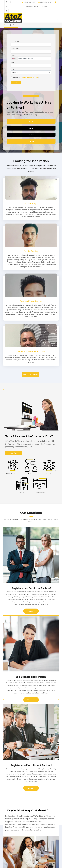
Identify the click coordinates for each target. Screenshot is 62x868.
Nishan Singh (31, 204)
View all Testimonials (30, 374)
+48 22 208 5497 (29, 2)
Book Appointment (33, 7)
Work (31, 122)
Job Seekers (31, 700)
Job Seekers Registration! (31, 677)
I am (13, 69)
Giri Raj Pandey (31, 251)
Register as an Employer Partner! (31, 588)
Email (13, 62)
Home (6, 25)
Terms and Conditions (30, 77)
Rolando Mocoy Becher (31, 301)
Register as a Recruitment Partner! (31, 765)
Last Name (15, 48)
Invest (31, 128)
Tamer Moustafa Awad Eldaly (31, 351)
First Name (15, 41)
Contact (45, 7)
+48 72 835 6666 (46, 2)
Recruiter (31, 141)
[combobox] (14, 58)
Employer (31, 135)
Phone (14, 55)
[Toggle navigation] (55, 18)
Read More (13, 453)
